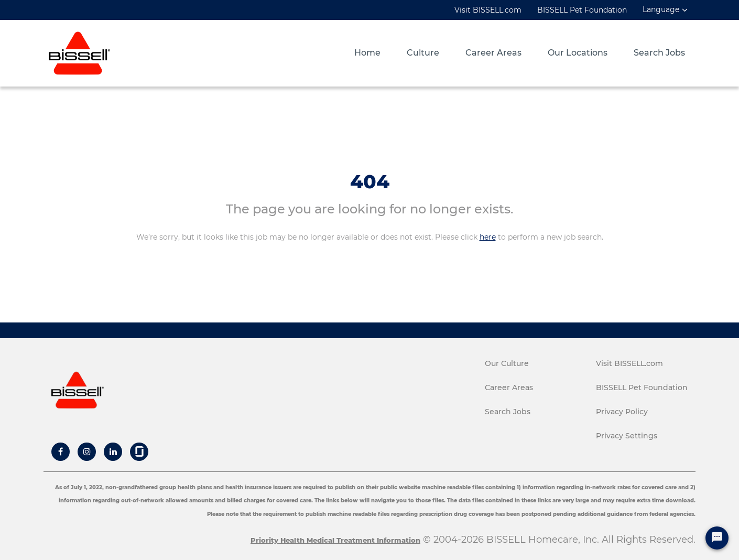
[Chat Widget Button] (717, 538)
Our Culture (507, 363)
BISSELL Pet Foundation (582, 10)
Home (367, 53)
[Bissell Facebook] (61, 451)
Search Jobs (659, 53)
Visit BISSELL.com (488, 10)
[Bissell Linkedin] (113, 451)
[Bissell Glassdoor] (139, 451)
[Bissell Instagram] (87, 451)
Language (661, 10)
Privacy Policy (622, 412)
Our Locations (578, 53)
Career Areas (493, 53)
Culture (423, 53)
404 (370, 181)
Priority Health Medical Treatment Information (335, 540)
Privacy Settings (627, 436)
